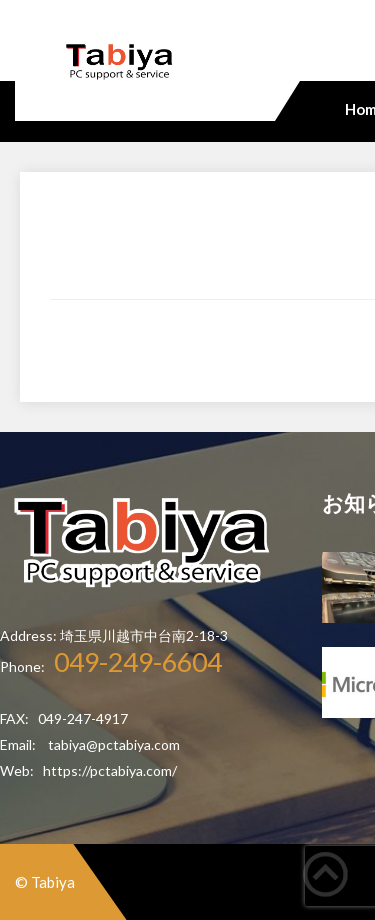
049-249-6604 (138, 662)
